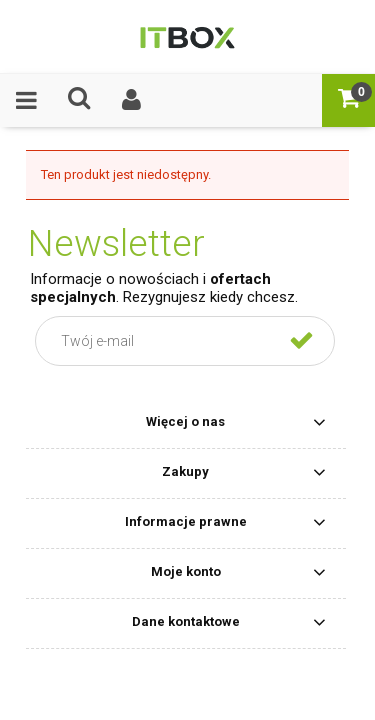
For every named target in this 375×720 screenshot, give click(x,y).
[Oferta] (26, 99)
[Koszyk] (348, 98)
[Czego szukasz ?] (79, 98)
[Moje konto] (132, 99)
